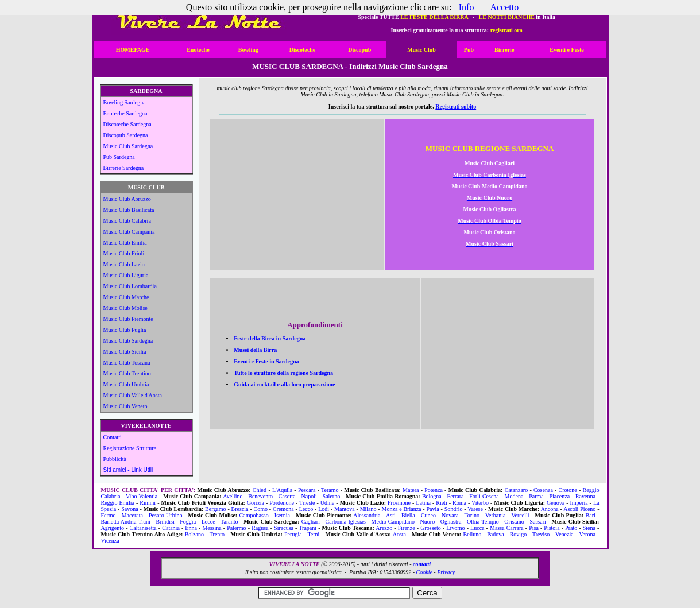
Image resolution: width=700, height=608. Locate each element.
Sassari (537, 522)
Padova (495, 534)
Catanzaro (517, 490)
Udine (327, 503)
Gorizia (256, 503)
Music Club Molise (125, 308)
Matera (411, 490)
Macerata (132, 515)
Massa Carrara (507, 528)
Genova (556, 503)
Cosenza (543, 490)
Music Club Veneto (125, 406)
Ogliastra (451, 522)
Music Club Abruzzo (127, 199)
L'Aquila (282, 490)
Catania (171, 528)
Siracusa (284, 528)
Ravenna (585, 496)
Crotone (568, 490)
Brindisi (165, 522)
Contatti (113, 437)
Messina (212, 528)
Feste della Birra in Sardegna (270, 338)
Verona (587, 534)
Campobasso (254, 515)
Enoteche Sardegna (125, 113)
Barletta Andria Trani (126, 522)
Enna (191, 528)
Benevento (260, 496)
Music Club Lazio (124, 264)
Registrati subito (456, 107)
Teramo (330, 490)
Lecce (208, 522)
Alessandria (367, 515)
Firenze (407, 528)
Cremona (283, 509)
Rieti (441, 503)
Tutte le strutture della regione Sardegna (283, 373)
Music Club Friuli (124, 253)
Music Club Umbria (126, 384)
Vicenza (110, 541)
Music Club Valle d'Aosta (133, 395)
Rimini (148, 503)
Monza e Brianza (402, 509)
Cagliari (311, 522)
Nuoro (428, 522)
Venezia (564, 534)
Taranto (229, 522)
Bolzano (194, 534)
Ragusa (260, 528)
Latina (423, 503)
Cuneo (428, 515)
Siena (589, 528)
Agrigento (113, 528)
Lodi (324, 509)
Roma (459, 503)
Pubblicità (115, 459)
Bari (591, 515)
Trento (217, 534)
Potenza (434, 490)
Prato (571, 528)
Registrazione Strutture (130, 448)
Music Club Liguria (126, 275)
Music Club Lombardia (130, 286)
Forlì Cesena (484, 496)
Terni (313, 534)
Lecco (306, 509)
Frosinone (399, 503)
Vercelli (520, 515)
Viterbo (480, 503)
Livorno (455, 528)
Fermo (109, 515)
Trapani (308, 528)
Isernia (282, 515)
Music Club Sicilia (125, 352)
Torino (472, 515)
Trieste (307, 503)
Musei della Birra (255, 350)
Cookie (424, 572)
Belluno (473, 534)
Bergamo (215, 509)
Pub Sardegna (119, 157)
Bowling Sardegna (125, 102)
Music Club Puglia (125, 330)
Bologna (432, 496)
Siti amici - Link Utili (128, 470)
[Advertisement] (297, 197)
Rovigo (518, 534)
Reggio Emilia (118, 503)
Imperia (579, 503)
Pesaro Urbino (165, 515)
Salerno (332, 496)
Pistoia (552, 528)
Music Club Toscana (127, 363)
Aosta (399, 534)
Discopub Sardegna (126, 135)
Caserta (287, 496)
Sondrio (454, 509)
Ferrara (456, 496)
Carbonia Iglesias (346, 522)
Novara (450, 515)
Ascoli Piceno (579, 509)
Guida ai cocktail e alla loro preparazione (284, 384)
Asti (391, 515)
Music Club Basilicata (129, 210)
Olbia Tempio (483, 522)
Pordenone (282, 503)
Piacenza (560, 496)
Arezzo (384, 528)
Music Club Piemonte (128, 319)
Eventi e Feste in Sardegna (266, 361)
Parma (536, 496)
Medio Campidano (393, 522)
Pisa (534, 528)
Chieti (260, 490)
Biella (408, 515)
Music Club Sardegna (128, 146)
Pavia (433, 509)
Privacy (446, 572)
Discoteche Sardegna (127, 124)
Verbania (496, 515)
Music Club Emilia (125, 243)
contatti (422, 564)
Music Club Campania (129, 232)
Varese (475, 509)
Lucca (477, 528)
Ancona (550, 509)
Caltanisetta (143, 528)
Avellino (233, 496)
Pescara (307, 490)
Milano (368, 509)
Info (467, 7)
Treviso (541, 534)
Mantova (345, 509)
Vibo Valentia (142, 496)
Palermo (236, 528)
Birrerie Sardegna (124, 168)
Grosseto (431, 528)
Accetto (504, 7)
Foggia (188, 522)
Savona (129, 509)
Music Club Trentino (127, 373)
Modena (514, 496)
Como (261, 509)
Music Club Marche (126, 297)
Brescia (240, 509)
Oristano (514, 522)
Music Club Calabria (127, 221)
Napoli (309, 496)
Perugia (293, 534)
